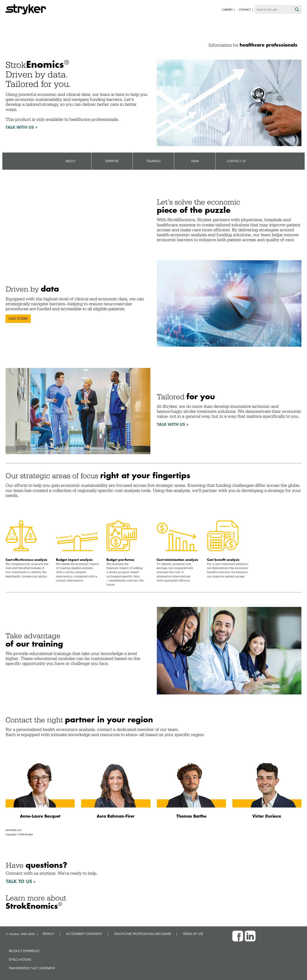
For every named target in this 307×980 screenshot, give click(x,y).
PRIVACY (48, 934)
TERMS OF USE (193, 934)
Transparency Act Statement (32, 968)
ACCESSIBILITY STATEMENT (84, 934)
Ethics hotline (20, 960)
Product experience (24, 951)
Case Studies (18, 318)
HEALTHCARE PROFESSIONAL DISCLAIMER (143, 934)
